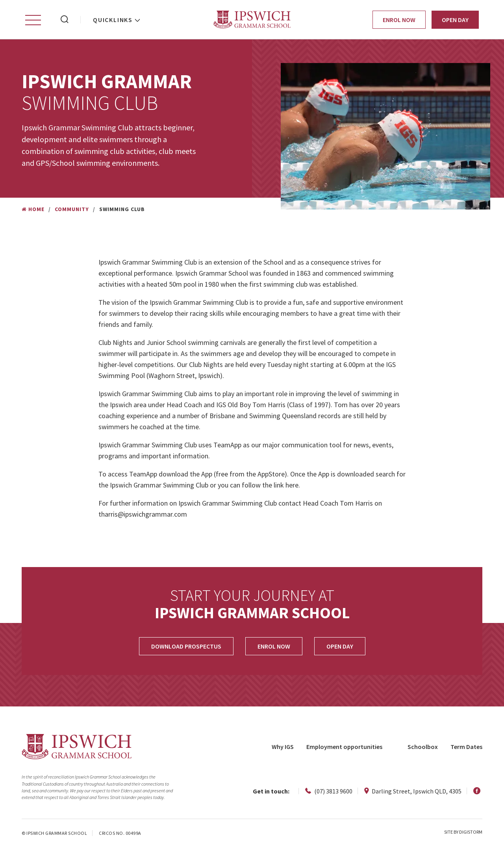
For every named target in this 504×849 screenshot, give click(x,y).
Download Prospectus (186, 646)
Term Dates (466, 747)
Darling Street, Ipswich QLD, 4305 (413, 791)
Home (33, 209)
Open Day (455, 20)
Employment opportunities (344, 747)
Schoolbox (423, 747)
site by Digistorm (463, 832)
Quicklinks (113, 20)
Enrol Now (399, 20)
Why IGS (283, 747)
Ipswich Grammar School (252, 19)
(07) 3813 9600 (329, 791)
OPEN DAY (340, 646)
